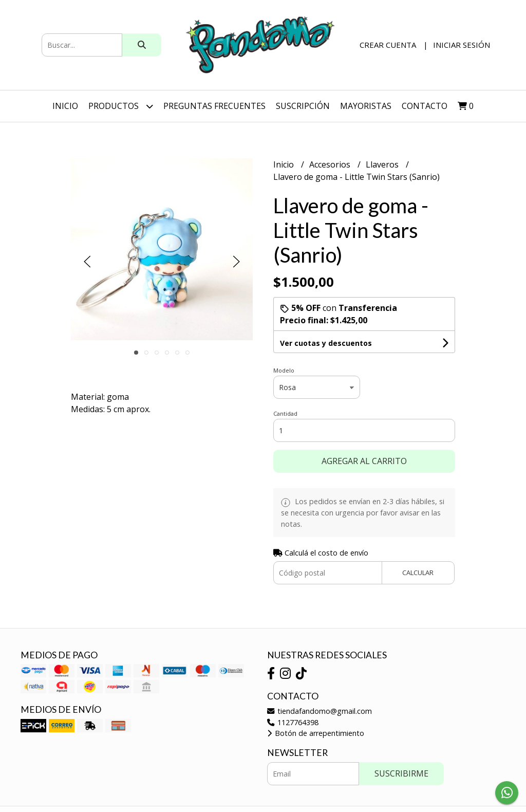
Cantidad (285, 413)
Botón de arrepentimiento (316, 733)
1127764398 (293, 722)
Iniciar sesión (462, 45)
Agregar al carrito (364, 461)
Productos (121, 106)
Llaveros (383, 164)
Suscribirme (401, 773)
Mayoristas (366, 106)
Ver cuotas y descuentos (326, 343)
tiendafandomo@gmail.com (320, 711)
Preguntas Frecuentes (214, 106)
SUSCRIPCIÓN (303, 106)
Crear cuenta (388, 45)
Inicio (65, 106)
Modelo (284, 370)
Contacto (425, 106)
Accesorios (331, 164)
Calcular (418, 573)
